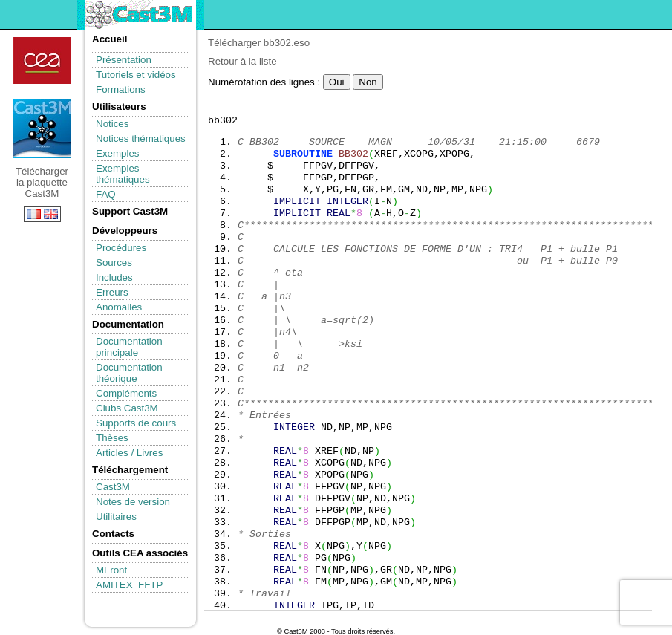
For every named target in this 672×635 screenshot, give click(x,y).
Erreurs (112, 292)
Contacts (113, 534)
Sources (114, 263)
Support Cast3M (130, 211)
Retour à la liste (242, 61)
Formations (121, 89)
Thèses (112, 438)
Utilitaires (116, 517)
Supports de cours (136, 423)
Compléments (126, 393)
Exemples (118, 153)
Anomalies (119, 307)
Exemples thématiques (123, 174)
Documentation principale (129, 347)
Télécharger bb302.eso (259, 43)
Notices (112, 124)
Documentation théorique (129, 373)
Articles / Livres (129, 453)
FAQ (106, 194)
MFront (111, 570)
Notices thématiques (141, 139)
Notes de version (133, 502)
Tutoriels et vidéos (136, 75)
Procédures (121, 248)
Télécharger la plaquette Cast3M (42, 128)
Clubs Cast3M (127, 408)
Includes (114, 277)
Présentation (124, 60)
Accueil (110, 39)
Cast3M (113, 487)
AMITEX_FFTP (129, 585)
